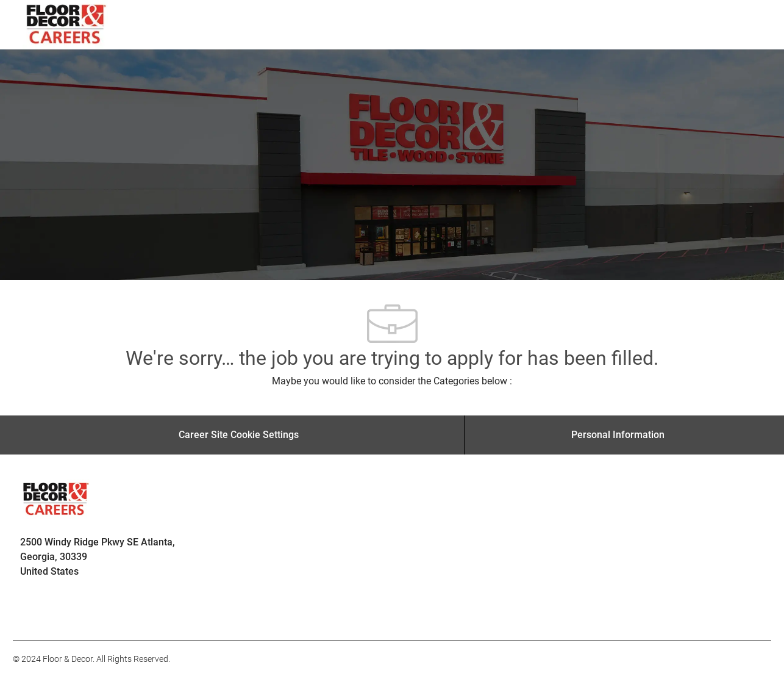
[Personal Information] (618, 435)
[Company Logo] (67, 25)
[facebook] (27, 613)
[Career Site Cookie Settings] (239, 435)
